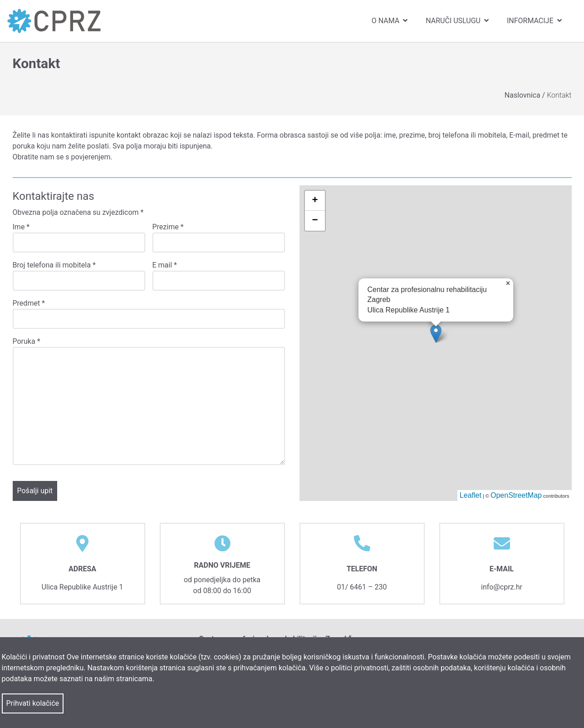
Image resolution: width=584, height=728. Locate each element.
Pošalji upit (35, 491)
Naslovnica (523, 95)
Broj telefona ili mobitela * (54, 265)
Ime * (21, 227)
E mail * (165, 265)
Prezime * (168, 227)
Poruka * (27, 341)
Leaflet (471, 495)
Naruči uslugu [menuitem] (458, 21)
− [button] (315, 221)
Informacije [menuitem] (535, 21)
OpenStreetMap (516, 495)
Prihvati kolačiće (33, 703)
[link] (54, 21)
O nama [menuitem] (390, 21)
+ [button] (315, 201)
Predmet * (29, 303)
